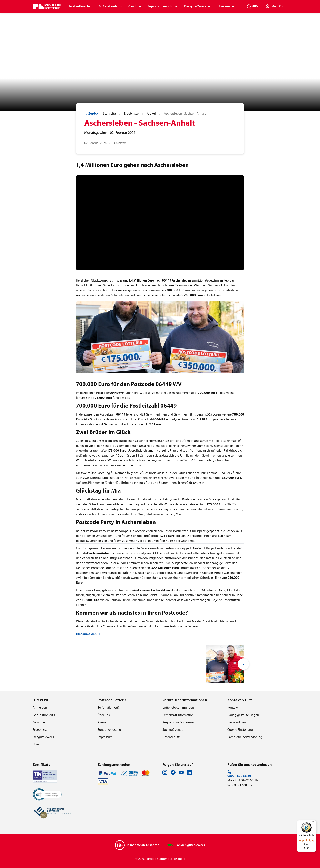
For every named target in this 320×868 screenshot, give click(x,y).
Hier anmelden (89, 634)
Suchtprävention (174, 730)
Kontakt (233, 708)
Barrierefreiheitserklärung (245, 737)
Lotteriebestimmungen (178, 708)
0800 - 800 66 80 (239, 774)
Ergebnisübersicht (163, 7)
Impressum (105, 737)
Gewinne (135, 7)
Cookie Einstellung (240, 730)
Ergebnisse (131, 114)
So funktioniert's (110, 7)
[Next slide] (243, 664)
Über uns (226, 7)
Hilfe (252, 7)
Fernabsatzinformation (178, 715)
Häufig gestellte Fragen (243, 715)
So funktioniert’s (109, 708)
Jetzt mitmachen (81, 7)
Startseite (109, 114)
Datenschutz (171, 737)
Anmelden (40, 708)
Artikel (151, 114)
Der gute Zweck (198, 7)
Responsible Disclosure (178, 723)
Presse (102, 723)
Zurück (91, 114)
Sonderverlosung (109, 730)
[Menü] (313, 823)
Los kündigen (237, 723)
